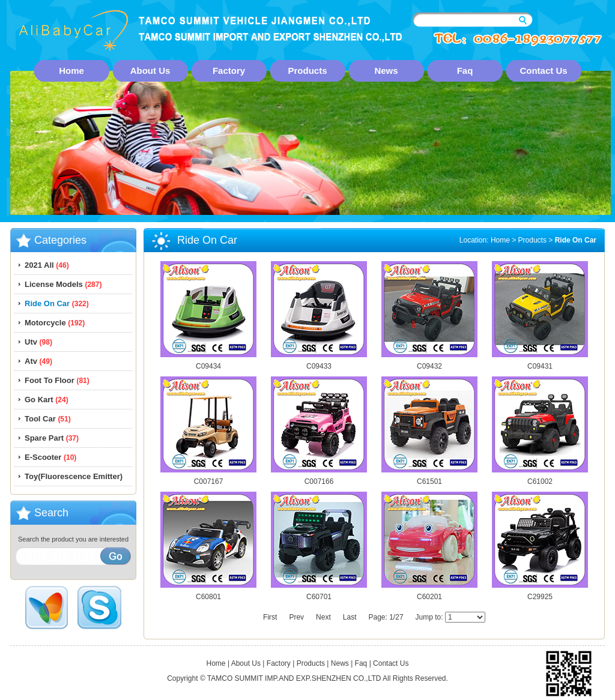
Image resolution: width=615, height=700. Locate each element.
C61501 (429, 478)
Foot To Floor (57, 380)
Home (71, 71)
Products (307, 71)
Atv (38, 361)
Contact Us (543, 71)
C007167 (208, 478)
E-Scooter (50, 457)
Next (323, 617)
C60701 (319, 593)
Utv (38, 342)
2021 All (47, 265)
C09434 (208, 363)
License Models (63, 284)
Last (350, 617)
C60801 (208, 593)
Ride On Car (57, 303)
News (386, 71)
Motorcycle (55, 323)
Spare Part (52, 438)
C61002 (540, 478)
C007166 (319, 478)
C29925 (540, 593)
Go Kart (47, 400)
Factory (229, 71)
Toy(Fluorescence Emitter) (74, 476)
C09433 (319, 363)
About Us (150, 71)
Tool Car (48, 419)
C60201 (429, 593)
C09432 (429, 363)
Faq (465, 71)
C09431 (540, 363)
